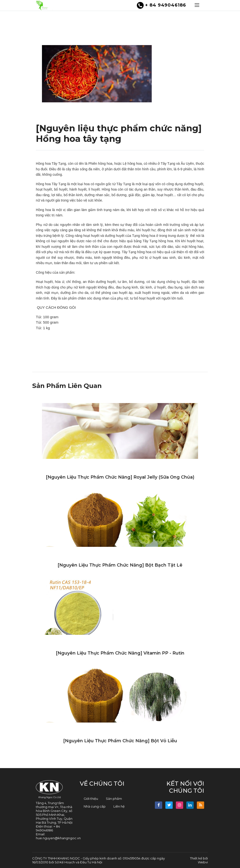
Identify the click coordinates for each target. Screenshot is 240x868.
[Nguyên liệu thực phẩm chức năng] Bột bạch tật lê (120, 565)
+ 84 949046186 (161, 5)
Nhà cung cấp (95, 806)
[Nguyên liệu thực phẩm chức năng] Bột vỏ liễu (120, 741)
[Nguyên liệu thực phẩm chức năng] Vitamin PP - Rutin (120, 653)
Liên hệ (119, 806)
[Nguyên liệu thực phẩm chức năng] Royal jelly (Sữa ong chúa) (120, 477)
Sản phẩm (114, 799)
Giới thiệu (91, 799)
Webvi (203, 862)
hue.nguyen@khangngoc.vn (58, 838)
